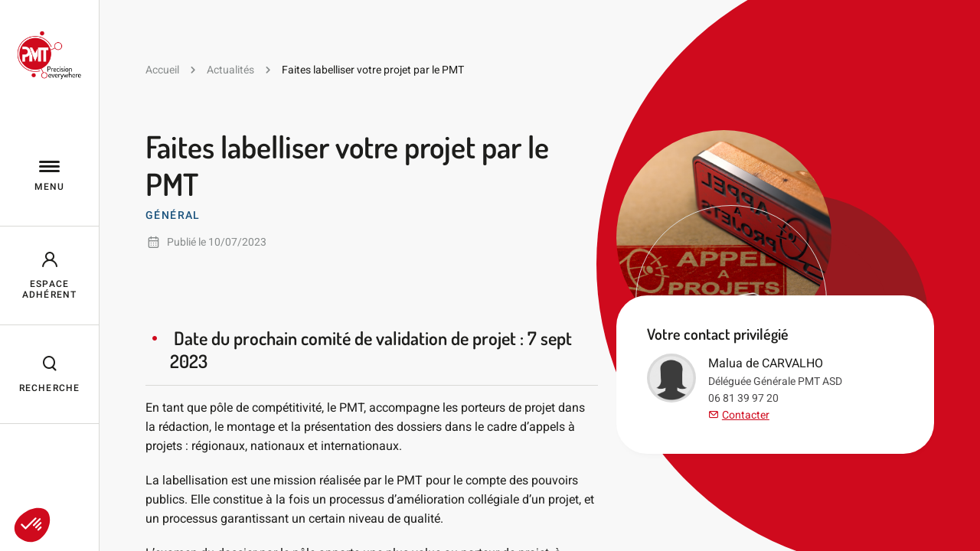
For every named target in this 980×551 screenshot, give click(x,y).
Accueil (162, 70)
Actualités (230, 70)
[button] (32, 525)
